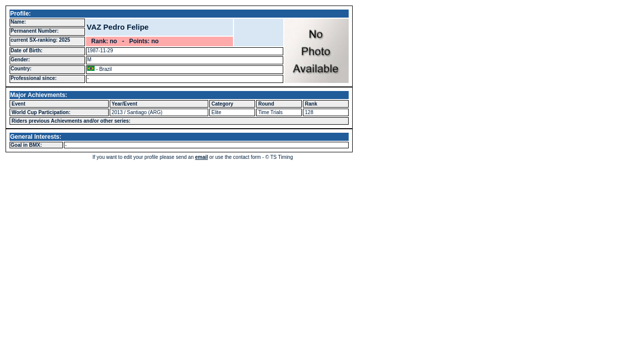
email (202, 157)
